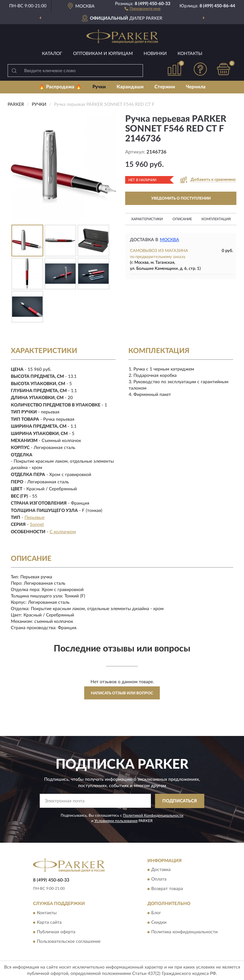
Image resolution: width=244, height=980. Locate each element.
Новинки (155, 54)
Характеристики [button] (147, 219)
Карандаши (130, 87)
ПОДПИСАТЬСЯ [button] (180, 801)
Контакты (190, 54)
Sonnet (37, 525)
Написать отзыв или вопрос (122, 693)
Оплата (159, 880)
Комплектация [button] (216, 219)
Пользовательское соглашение (69, 942)
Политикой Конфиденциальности (153, 815)
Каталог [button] (52, 54)
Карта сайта (49, 922)
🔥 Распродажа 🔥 (60, 87)
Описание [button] (182, 219)
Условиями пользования (116, 821)
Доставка (161, 870)
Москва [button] (169, 240)
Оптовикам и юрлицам (103, 54)
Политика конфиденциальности (184, 932)
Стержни (165, 87)
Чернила (196, 87)
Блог (156, 913)
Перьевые (34, 518)
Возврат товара (167, 889)
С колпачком (63, 532)
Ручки (99, 87)
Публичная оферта (56, 932)
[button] (142, 8)
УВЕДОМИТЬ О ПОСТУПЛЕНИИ (181, 198)
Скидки (159, 922)
